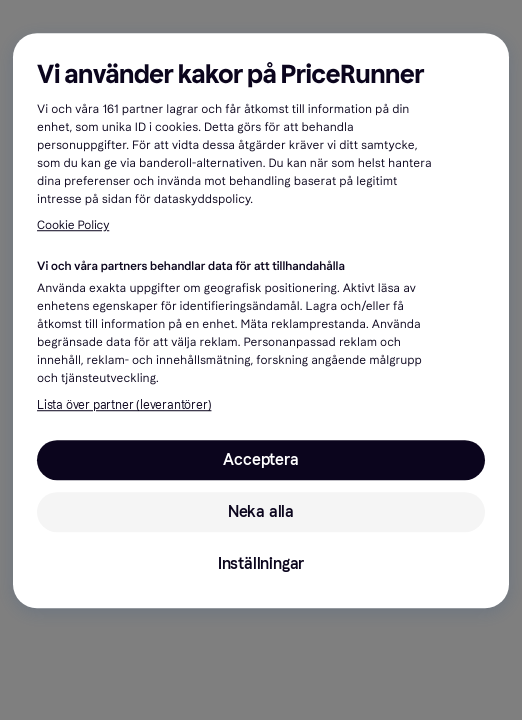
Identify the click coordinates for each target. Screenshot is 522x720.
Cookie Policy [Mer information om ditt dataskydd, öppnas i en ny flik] (73, 227)
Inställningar (261, 563)
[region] (261, 320)
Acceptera (260, 459)
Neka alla (261, 511)
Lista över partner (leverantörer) (124, 405)
